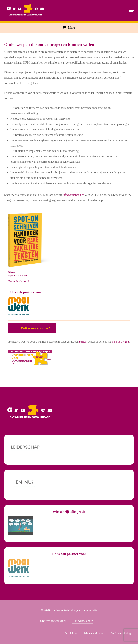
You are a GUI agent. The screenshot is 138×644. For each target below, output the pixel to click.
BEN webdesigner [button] (82, 621)
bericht (83, 342)
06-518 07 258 (120, 342)
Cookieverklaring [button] (121, 634)
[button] (132, 10)
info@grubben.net (73, 195)
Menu (69, 28)
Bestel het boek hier (20, 282)
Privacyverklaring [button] (94, 634)
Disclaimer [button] (71, 634)
